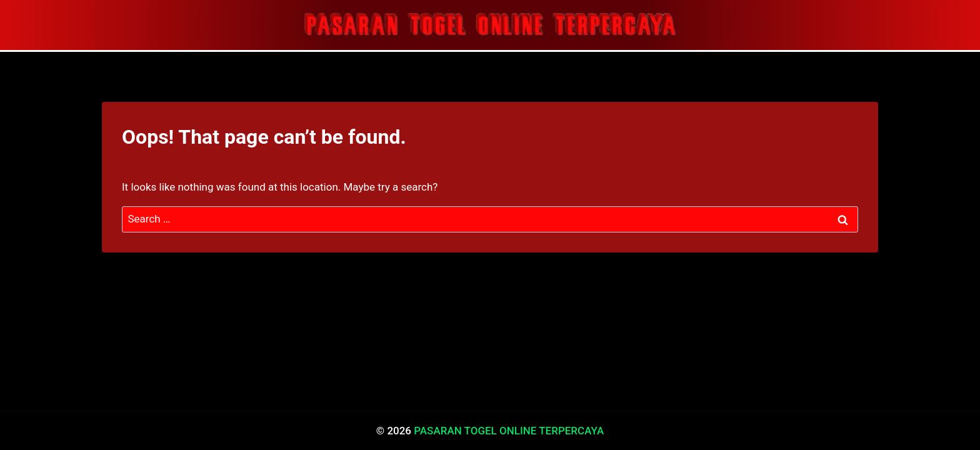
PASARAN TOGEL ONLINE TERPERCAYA (509, 431)
